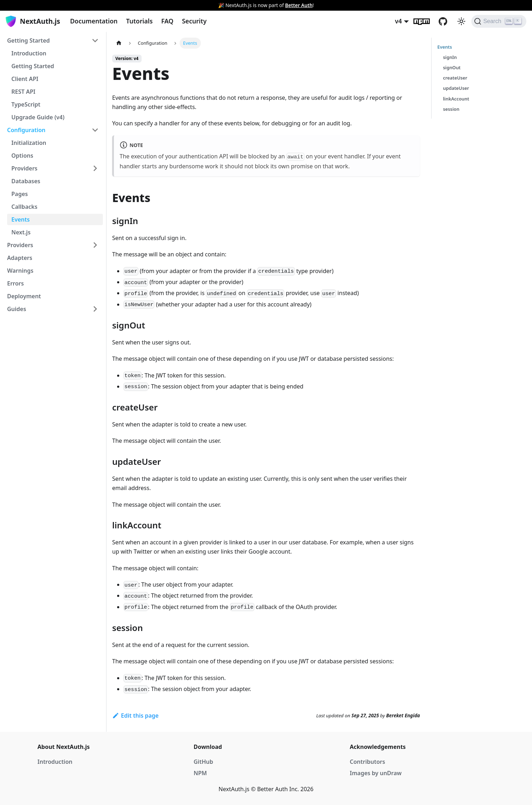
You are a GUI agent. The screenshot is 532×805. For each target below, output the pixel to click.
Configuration (26, 130)
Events (21, 219)
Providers (24, 168)
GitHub (447, 21)
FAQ (167, 21)
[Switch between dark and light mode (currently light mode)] (461, 21)
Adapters (20, 258)
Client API (25, 79)
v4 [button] (399, 21)
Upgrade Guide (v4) (38, 117)
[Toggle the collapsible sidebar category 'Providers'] (95, 245)
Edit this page (135, 716)
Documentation (94, 21)
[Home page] (119, 43)
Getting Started (28, 40)
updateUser (456, 88)
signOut (452, 67)
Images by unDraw (376, 773)
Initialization (29, 143)
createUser (455, 78)
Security (194, 21)
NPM (200, 773)
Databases (26, 181)
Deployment (24, 296)
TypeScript (26, 104)
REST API (23, 92)
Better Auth (299, 5)
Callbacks (24, 207)
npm (426, 21)
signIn (450, 57)
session (451, 109)
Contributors (368, 762)
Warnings (20, 271)
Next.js (21, 232)
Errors (15, 283)
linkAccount (456, 99)
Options (22, 156)
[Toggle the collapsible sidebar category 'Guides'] (95, 309)
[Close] (523, 5)
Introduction (29, 53)
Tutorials (139, 21)
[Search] (499, 21)
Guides (17, 309)
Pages (20, 194)
